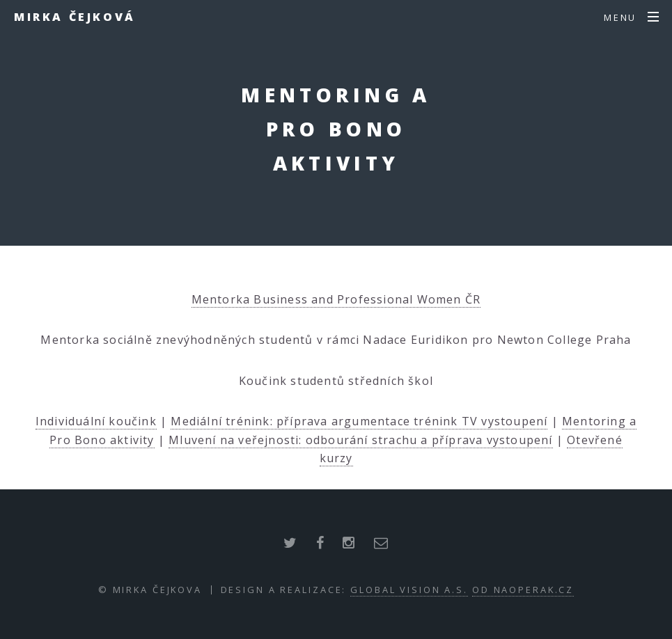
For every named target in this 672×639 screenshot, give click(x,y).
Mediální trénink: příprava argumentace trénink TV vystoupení (359, 421)
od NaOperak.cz (523, 590)
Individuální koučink (96, 421)
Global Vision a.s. (409, 590)
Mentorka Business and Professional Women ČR (336, 299)
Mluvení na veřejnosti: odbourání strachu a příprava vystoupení (360, 440)
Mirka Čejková (75, 17)
